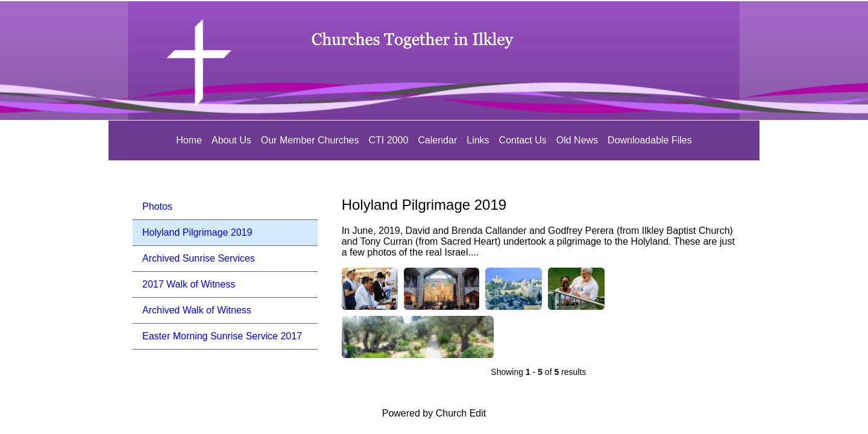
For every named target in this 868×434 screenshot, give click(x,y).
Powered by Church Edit (434, 413)
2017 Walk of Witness (189, 284)
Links (478, 140)
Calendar (437, 140)
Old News (577, 140)
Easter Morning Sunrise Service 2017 (222, 336)
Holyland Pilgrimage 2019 (197, 232)
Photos (157, 206)
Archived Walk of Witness (197, 310)
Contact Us (523, 140)
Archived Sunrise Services (199, 258)
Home (189, 140)
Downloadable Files (650, 140)
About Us (231, 140)
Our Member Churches (310, 140)
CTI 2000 (388, 140)
